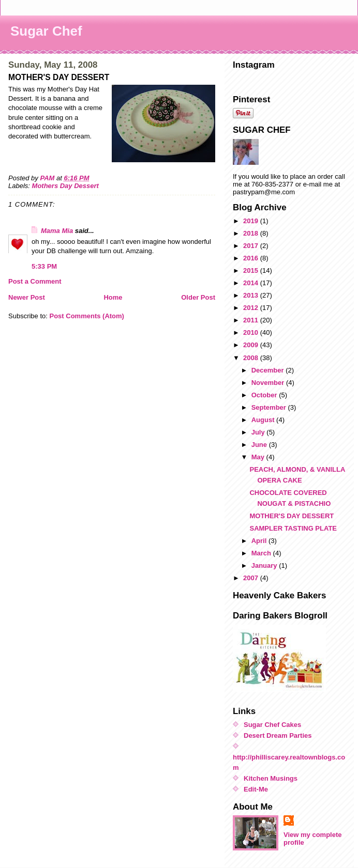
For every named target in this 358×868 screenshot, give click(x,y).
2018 (252, 233)
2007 (252, 578)
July (259, 432)
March (262, 553)
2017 (252, 246)
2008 (252, 358)
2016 (252, 258)
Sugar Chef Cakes (272, 725)
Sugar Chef (46, 31)
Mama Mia (57, 231)
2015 (252, 270)
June (260, 445)
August (264, 420)
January (265, 565)
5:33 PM (44, 266)
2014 (252, 283)
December (268, 370)
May (259, 457)
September (270, 407)
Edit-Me (256, 789)
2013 (252, 295)
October (265, 395)
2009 (252, 345)
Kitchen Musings (271, 778)
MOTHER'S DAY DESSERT (292, 516)
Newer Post (27, 297)
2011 (252, 320)
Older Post (198, 297)
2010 (252, 332)
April (260, 541)
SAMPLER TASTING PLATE (293, 528)
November (269, 383)
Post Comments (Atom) (87, 316)
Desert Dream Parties (278, 735)
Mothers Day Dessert (65, 186)
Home (113, 297)
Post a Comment (35, 281)
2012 (252, 308)
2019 (252, 221)
